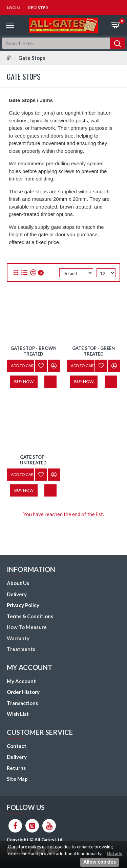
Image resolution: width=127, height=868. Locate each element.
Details (114, 853)
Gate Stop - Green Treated (93, 351)
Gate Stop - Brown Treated (34, 351)
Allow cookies (100, 862)
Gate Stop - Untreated (34, 460)
